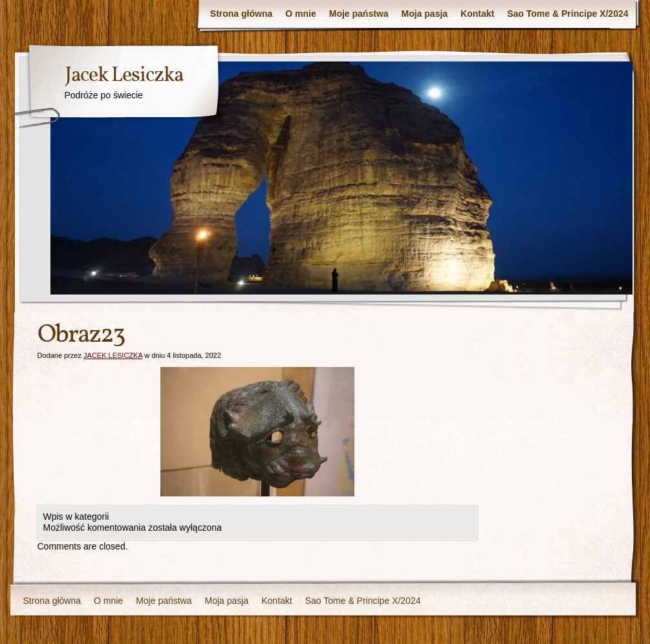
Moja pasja (425, 14)
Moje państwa (359, 14)
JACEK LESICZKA (113, 355)
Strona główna (241, 14)
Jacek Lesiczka (124, 76)
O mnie (300, 14)
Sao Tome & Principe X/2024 (568, 14)
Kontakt (477, 14)
